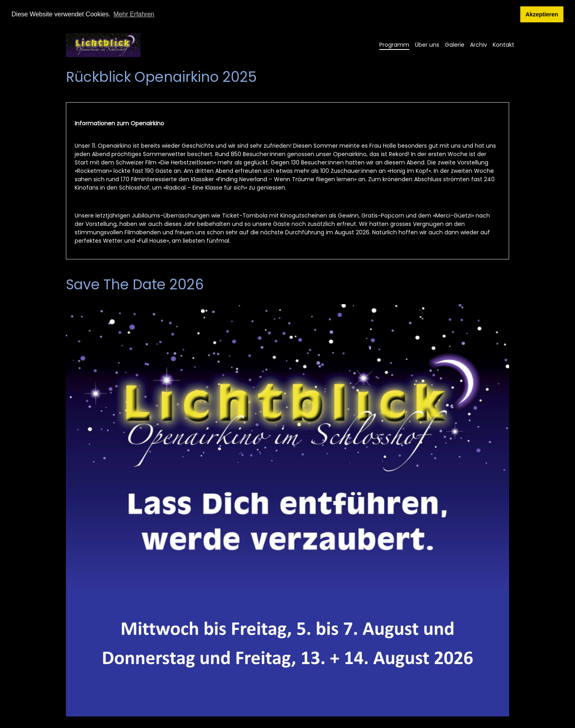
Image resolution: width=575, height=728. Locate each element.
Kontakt (504, 44)
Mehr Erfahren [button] (134, 14)
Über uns (427, 44)
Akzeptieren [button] (542, 14)
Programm (394, 44)
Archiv (479, 44)
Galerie (455, 44)
